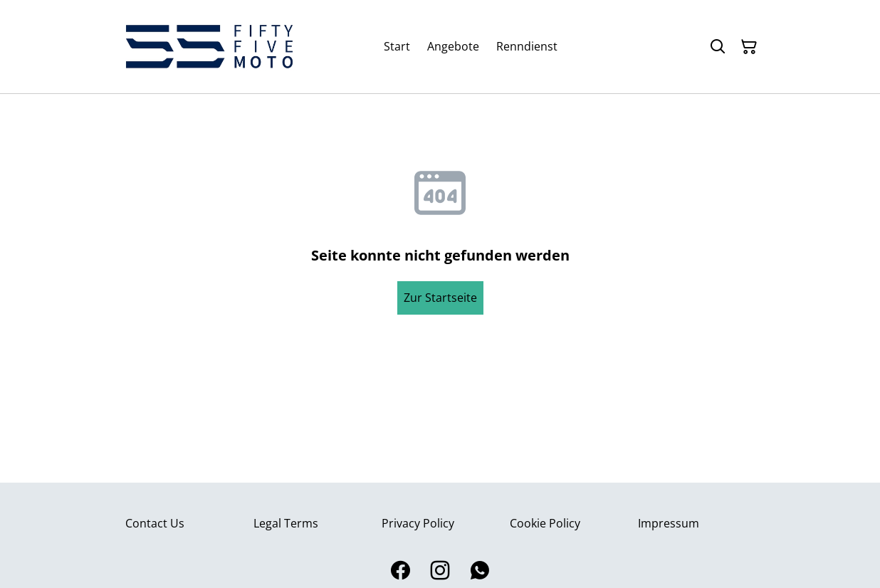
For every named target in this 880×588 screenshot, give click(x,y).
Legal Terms (286, 523)
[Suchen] (718, 47)
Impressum (669, 523)
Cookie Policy (545, 523)
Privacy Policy (418, 523)
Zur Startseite (440, 298)
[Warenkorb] (749, 47)
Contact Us (155, 523)
